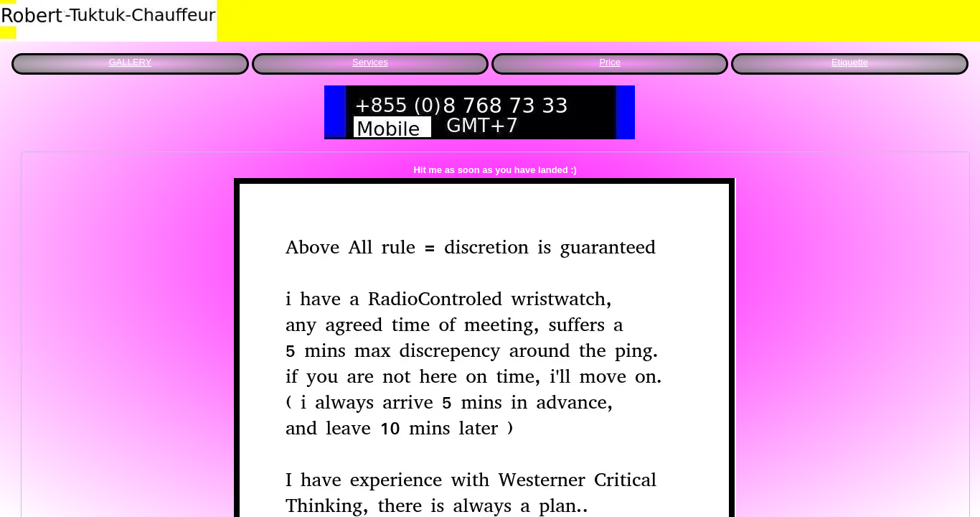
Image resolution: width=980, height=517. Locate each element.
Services (370, 62)
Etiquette (850, 62)
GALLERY (131, 62)
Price (610, 62)
